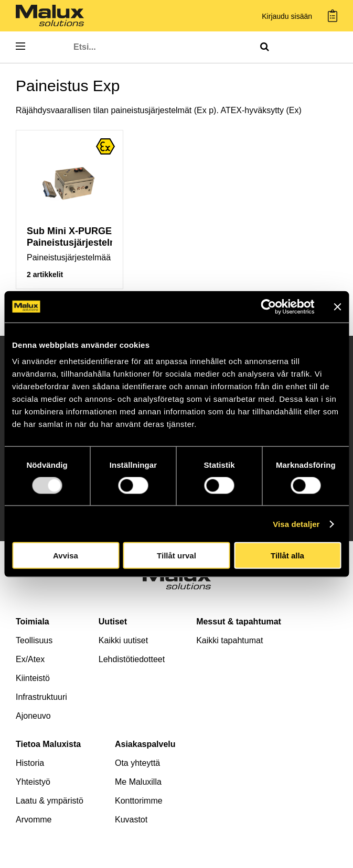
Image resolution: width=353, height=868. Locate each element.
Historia (30, 763)
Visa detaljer (296, 524)
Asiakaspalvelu (145, 744)
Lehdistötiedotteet (132, 659)
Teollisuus (34, 640)
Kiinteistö (33, 678)
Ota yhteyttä (137, 763)
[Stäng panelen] (337, 306)
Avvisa (66, 556)
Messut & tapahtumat (239, 622)
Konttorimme (139, 801)
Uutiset (113, 622)
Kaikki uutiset (123, 640)
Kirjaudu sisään (287, 17)
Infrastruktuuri (41, 697)
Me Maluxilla (138, 782)
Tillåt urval (176, 556)
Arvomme (34, 820)
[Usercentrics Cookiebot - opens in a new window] (268, 306)
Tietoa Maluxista (48, 744)
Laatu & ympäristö (50, 801)
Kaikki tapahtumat (229, 640)
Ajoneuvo (33, 716)
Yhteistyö (33, 782)
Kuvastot (131, 820)
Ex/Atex (30, 659)
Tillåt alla (287, 556)
